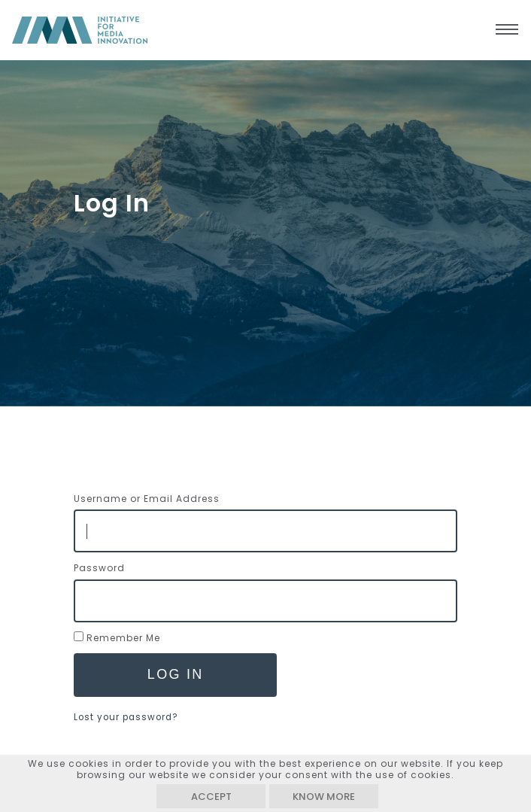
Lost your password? (126, 717)
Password (99, 568)
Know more (324, 797)
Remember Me (123, 638)
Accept (211, 797)
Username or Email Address (147, 499)
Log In (176, 674)
